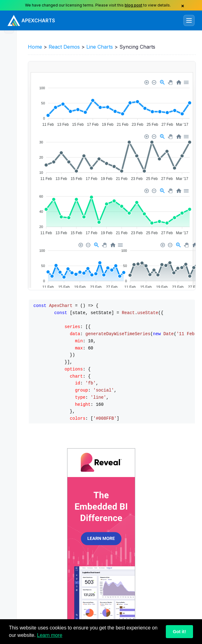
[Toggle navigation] (189, 20)
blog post (133, 5)
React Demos (64, 47)
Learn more (50, 635)
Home (35, 47)
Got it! (179, 632)
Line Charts (100, 47)
